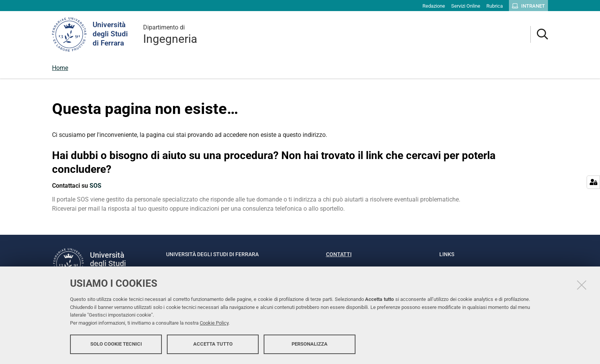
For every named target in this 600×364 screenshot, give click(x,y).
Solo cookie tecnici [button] (116, 344)
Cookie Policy (214, 323)
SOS (95, 186)
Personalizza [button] (310, 344)
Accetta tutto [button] (213, 344)
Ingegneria (170, 34)
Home (60, 68)
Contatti (339, 254)
